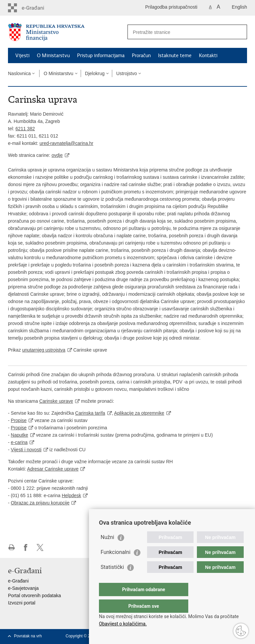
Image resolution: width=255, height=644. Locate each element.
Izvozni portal (22, 603)
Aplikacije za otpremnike (139, 413)
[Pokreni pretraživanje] (239, 32)
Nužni (107, 550)
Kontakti (208, 55)
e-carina (19, 442)
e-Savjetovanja (23, 588)
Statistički (112, 580)
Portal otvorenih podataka (35, 595)
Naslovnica (19, 73)
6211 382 (25, 129)
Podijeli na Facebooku (26, 547)
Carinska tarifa (90, 413)
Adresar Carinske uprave (53, 469)
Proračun (141, 55)
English (239, 7)
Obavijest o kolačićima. (123, 624)
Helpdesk (71, 495)
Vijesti (22, 55)
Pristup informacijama (101, 55)
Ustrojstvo (127, 73)
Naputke (20, 435)
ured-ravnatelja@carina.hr (66, 143)
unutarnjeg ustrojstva (44, 350)
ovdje (57, 155)
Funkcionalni (116, 565)
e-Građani (18, 581)
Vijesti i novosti (26, 450)
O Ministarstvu (53, 55)
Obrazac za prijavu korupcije (40, 503)
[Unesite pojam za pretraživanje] (180, 32)
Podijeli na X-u (40, 547)
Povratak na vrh (28, 636)
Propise (19, 420)
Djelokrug (95, 73)
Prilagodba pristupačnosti (171, 7)
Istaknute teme (175, 55)
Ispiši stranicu (11, 547)
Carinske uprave (56, 401)
